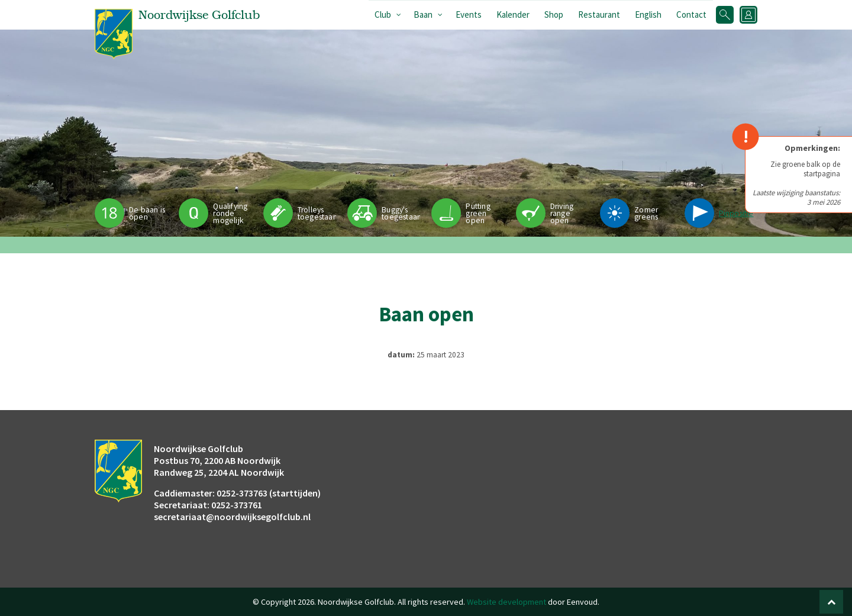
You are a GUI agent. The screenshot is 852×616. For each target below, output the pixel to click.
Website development (506, 602)
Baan (423, 14)
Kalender (513, 14)
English (648, 14)
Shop (554, 14)
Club (383, 14)
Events (469, 14)
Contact (691, 14)
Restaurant (599, 14)
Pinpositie (736, 213)
